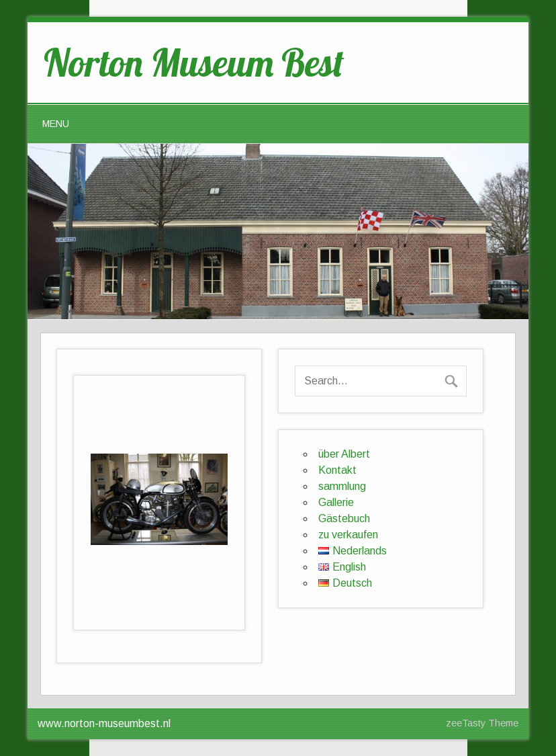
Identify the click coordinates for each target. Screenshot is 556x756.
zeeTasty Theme (482, 723)
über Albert (344, 454)
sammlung (342, 486)
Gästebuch (344, 518)
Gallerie (336, 502)
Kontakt (337, 470)
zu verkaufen (348, 535)
